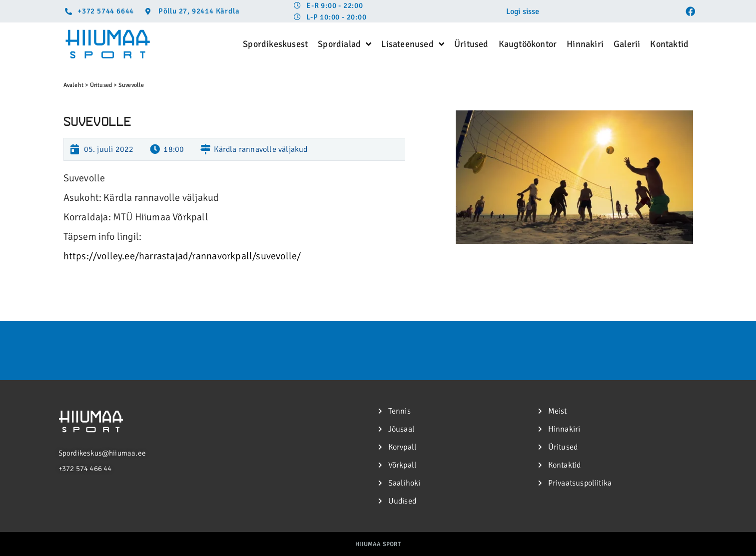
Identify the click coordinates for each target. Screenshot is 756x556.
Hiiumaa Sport (378, 544)
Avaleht (73, 85)
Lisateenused (413, 44)
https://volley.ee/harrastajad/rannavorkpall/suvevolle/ (182, 256)
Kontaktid (669, 44)
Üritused (471, 44)
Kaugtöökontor (528, 44)
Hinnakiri (585, 44)
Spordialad (345, 44)
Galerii (627, 44)
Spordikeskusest (275, 44)
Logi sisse (523, 11)
